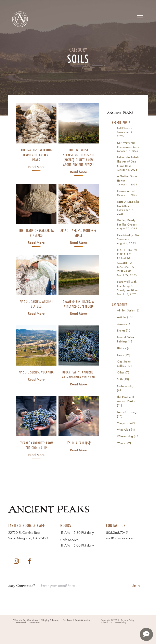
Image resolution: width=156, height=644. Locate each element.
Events (121, 331)
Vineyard (123, 423)
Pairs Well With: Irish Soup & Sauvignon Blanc (128, 286)
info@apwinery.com (120, 538)
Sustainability (125, 386)
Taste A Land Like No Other (128, 204)
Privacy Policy (128, 620)
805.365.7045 (117, 532)
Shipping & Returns (50, 620)
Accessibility (120, 623)
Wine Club (124, 430)
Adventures (35, 623)
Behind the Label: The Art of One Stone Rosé (128, 162)
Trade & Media (82, 620)
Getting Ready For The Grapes (127, 222)
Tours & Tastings (127, 412)
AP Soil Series (126, 310)
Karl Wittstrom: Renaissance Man (128, 145)
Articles (122, 317)
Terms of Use (107, 623)
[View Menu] (140, 17)
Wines (121, 443)
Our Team (67, 620)
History (122, 348)
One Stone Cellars (124, 364)
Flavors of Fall (126, 191)
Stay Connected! (21, 585)
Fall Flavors (124, 128)
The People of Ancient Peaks (126, 399)
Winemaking (125, 436)
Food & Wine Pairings (126, 339)
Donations (21, 623)
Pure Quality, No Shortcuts (128, 237)
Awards (122, 324)
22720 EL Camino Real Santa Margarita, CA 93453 (28, 535)
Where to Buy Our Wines (25, 620)
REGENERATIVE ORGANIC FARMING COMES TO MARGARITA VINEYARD (128, 260)
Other (121, 372)
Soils (120, 379)
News (121, 355)
